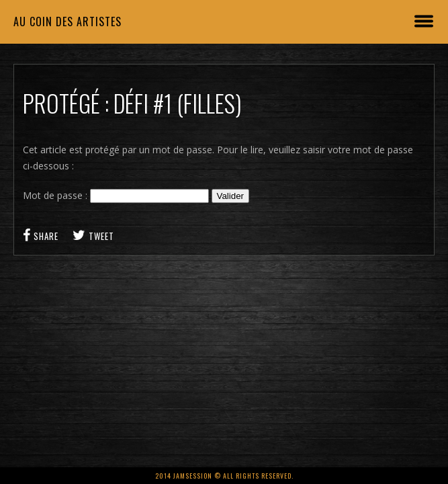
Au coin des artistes (68, 22)
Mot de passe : (116, 195)
